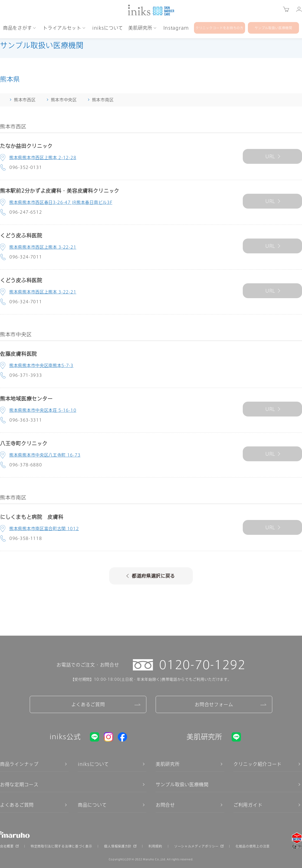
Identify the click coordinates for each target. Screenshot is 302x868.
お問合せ (165, 805)
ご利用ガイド (248, 805)
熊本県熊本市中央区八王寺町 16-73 (45, 455)
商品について (92, 805)
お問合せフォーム (214, 704)
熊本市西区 (25, 100)
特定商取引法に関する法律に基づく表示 (61, 846)
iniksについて (93, 764)
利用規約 (155, 846)
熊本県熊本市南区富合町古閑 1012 (44, 529)
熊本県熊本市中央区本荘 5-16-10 (43, 410)
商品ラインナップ (19, 764)
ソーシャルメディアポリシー (196, 846)
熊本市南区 (103, 100)
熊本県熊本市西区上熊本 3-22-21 (43, 247)
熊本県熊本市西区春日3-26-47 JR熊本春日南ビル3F (61, 202)
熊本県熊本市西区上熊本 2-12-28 (43, 158)
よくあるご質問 (88, 704)
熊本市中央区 (64, 100)
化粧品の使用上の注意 (253, 846)
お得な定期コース (19, 784)
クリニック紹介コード (258, 764)
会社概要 (7, 846)
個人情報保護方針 (118, 846)
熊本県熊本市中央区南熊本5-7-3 (41, 365)
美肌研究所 (168, 764)
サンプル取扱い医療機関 (182, 784)
